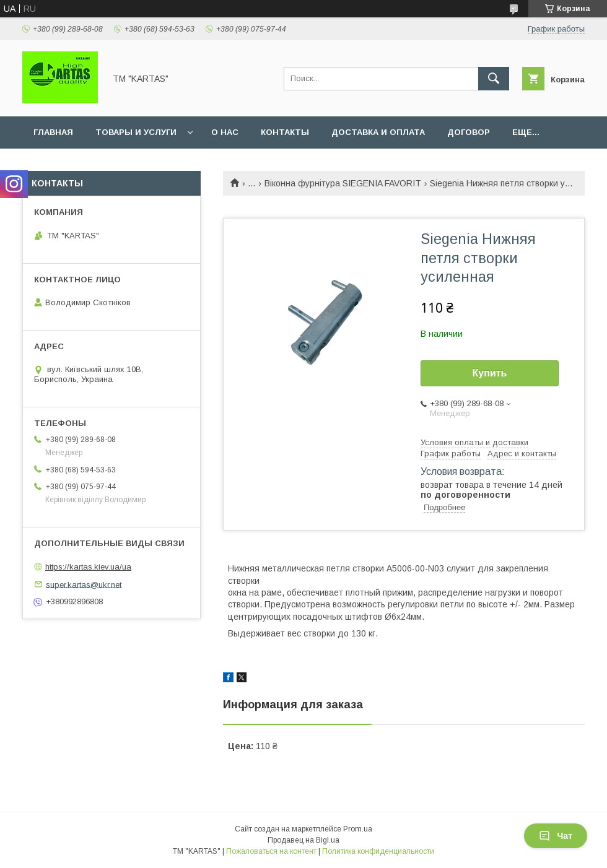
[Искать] (494, 79)
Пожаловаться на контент (271, 851)
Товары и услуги (136, 132)
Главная (53, 132)
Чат (556, 836)
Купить (490, 373)
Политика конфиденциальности (378, 851)
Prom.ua (358, 829)
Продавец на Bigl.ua (303, 840)
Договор (469, 132)
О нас (225, 132)
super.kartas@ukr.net (84, 584)
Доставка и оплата (378, 132)
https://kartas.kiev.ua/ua (88, 567)
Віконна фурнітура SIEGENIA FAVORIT (343, 183)
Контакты (285, 132)
